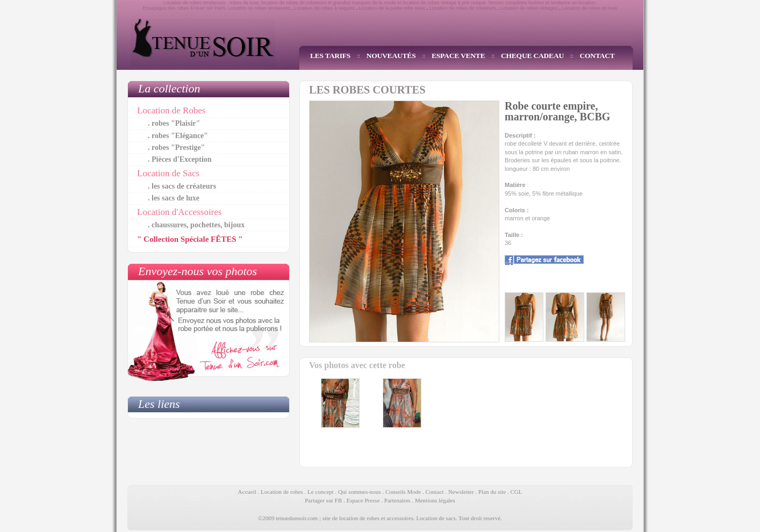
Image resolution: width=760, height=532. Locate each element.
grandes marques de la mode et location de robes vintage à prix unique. (410, 3)
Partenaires (397, 500)
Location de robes (282, 492)
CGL (516, 492)
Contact (434, 492)
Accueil (247, 492)
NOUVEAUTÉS (391, 56)
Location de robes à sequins (325, 8)
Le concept (321, 492)
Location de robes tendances (259, 8)
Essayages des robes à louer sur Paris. (185, 8)
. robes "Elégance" (178, 136)
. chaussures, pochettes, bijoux (196, 225)
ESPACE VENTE (458, 56)
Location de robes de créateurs (463, 8)
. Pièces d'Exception (180, 159)
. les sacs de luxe (174, 198)
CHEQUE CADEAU (532, 56)
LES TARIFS (330, 56)
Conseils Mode (403, 492)
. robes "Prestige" (176, 148)
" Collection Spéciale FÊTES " (190, 239)
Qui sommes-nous (360, 492)
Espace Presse (363, 500)
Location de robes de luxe (590, 8)
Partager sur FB (323, 500)
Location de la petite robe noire (392, 8)
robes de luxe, (245, 3)
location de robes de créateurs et (296, 3)
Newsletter (461, 492)
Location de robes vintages (529, 8)
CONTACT (597, 56)
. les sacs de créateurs (182, 186)
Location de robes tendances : (196, 3)
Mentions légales (435, 500)
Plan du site (492, 492)
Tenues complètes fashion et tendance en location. (542, 3)
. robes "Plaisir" (174, 123)
